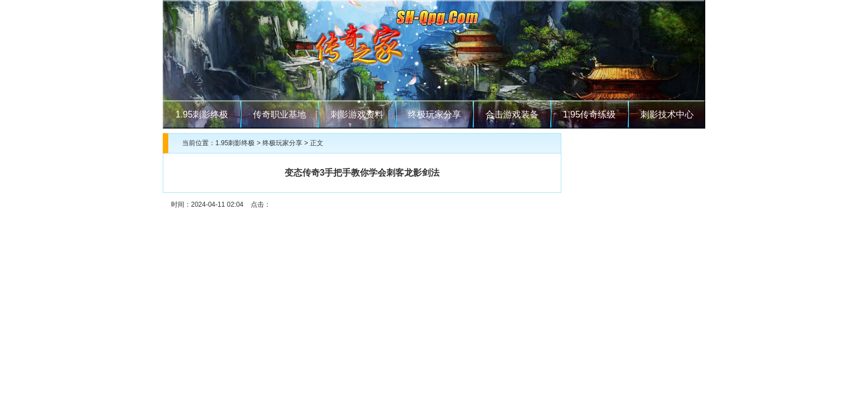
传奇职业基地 (280, 114)
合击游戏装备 (512, 114)
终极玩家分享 (435, 114)
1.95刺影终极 (202, 114)
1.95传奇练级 (589, 114)
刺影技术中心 (667, 114)
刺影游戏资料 (357, 114)
